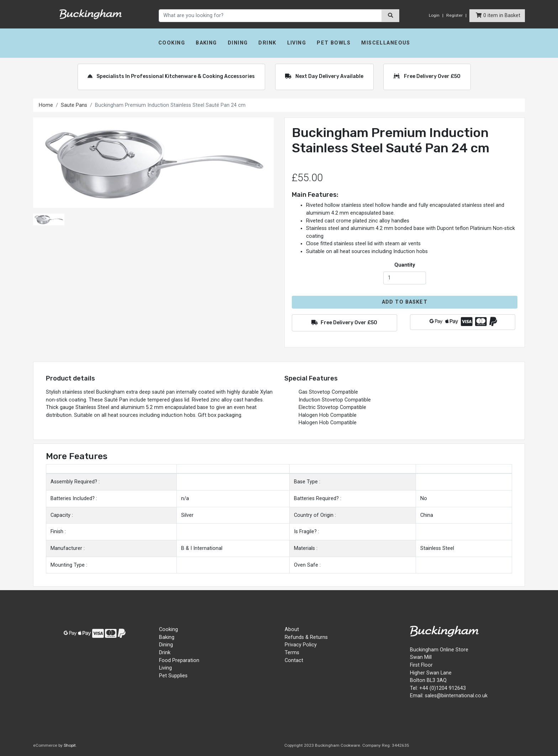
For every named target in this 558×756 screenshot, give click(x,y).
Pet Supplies (173, 676)
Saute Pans (74, 105)
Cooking (172, 43)
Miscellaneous (386, 43)
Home (46, 105)
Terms (292, 653)
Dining (238, 43)
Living (297, 43)
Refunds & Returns (306, 637)
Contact (294, 660)
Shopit (70, 745)
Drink (267, 43)
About (292, 629)
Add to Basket (405, 302)
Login (434, 15)
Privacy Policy (301, 645)
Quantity (405, 265)
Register (454, 15)
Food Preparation (179, 660)
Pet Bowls (334, 43)
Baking (206, 43)
